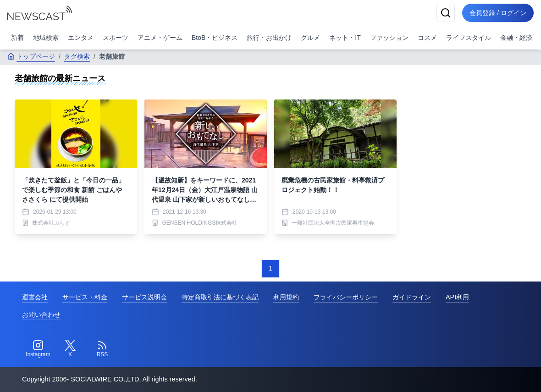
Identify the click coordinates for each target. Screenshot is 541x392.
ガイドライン (412, 297)
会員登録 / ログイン (498, 13)
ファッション (389, 38)
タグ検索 (77, 56)
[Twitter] (70, 349)
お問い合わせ (41, 315)
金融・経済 (516, 38)
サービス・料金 (85, 297)
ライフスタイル (469, 38)
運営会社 (35, 297)
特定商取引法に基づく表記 (220, 297)
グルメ (310, 38)
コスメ (427, 38)
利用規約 (286, 297)
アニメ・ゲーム (160, 38)
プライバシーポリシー (346, 297)
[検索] (446, 13)
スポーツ (116, 38)
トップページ (31, 56)
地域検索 (46, 38)
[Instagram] (38, 349)
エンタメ (81, 38)
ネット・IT (345, 38)
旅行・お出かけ (269, 38)
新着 (17, 38)
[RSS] (102, 349)
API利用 (457, 297)
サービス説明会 (144, 297)
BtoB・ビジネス (215, 38)
